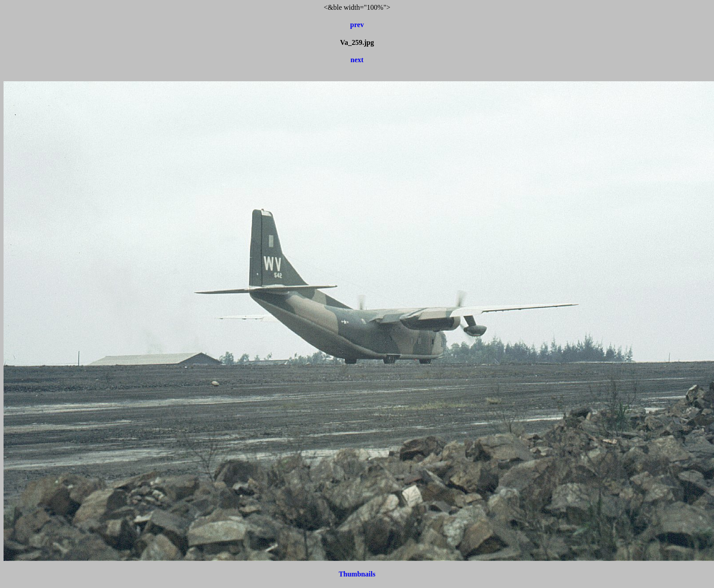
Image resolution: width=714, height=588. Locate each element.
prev (357, 25)
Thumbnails (357, 574)
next (357, 60)
